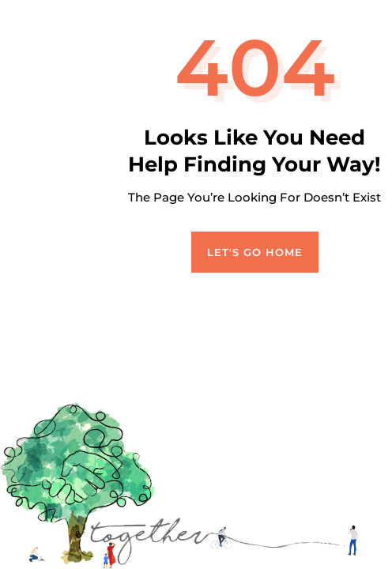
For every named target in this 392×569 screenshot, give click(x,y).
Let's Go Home (255, 252)
